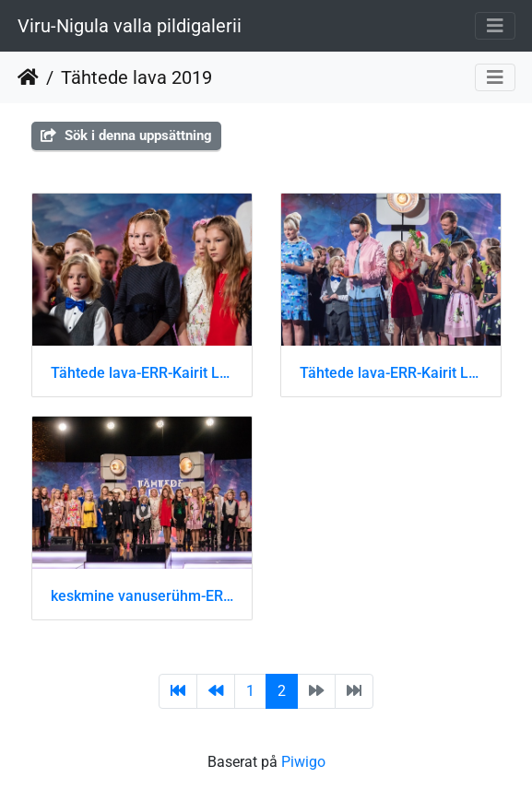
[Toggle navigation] (495, 26)
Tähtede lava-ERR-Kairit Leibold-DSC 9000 (391, 373)
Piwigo (303, 762)
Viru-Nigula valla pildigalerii (130, 26)
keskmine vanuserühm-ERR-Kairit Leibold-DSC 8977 (142, 596)
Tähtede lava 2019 (136, 77)
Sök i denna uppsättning (126, 135)
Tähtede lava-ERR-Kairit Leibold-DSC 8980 (142, 373)
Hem (28, 77)
